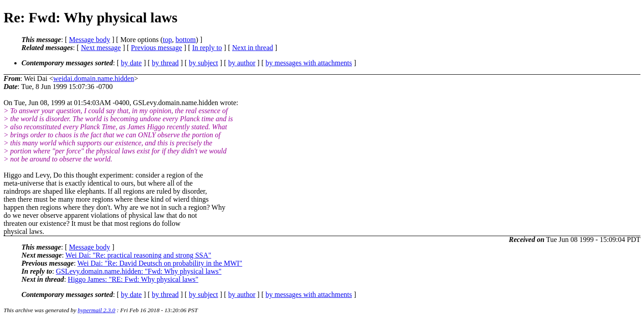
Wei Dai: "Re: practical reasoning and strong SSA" (138, 255)
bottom (185, 40)
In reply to (207, 48)
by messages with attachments (309, 63)
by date (131, 63)
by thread (165, 63)
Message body (89, 40)
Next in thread (253, 48)
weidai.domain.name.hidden (94, 78)
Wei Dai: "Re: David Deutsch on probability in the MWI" (160, 263)
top (167, 40)
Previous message (157, 48)
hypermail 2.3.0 (97, 310)
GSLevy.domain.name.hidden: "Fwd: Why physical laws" (139, 271)
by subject (203, 63)
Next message (101, 48)
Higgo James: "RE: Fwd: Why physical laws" (133, 279)
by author (242, 63)
